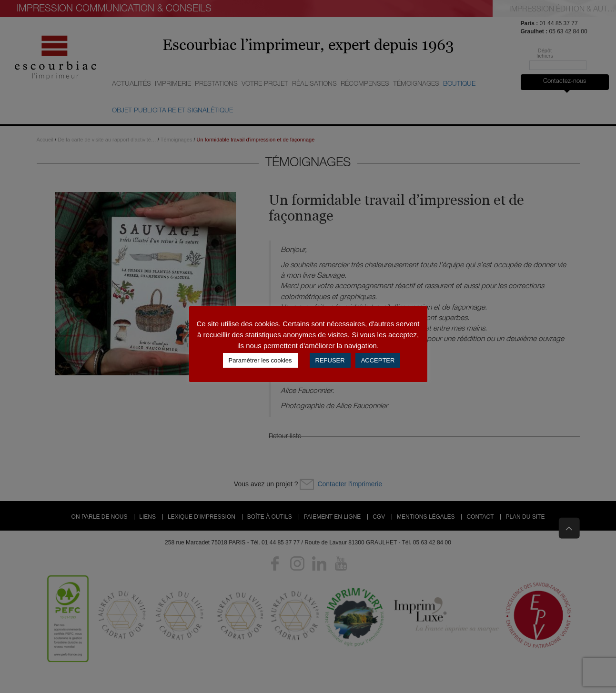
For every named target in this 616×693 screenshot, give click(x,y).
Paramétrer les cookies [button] (260, 360)
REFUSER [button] (330, 360)
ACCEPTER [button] (378, 360)
